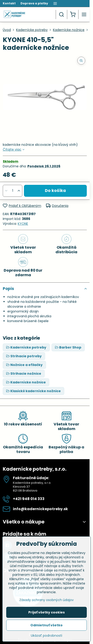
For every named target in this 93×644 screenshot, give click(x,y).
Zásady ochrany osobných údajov (46, 600)
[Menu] (84, 14)
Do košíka (55, 191)
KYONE (23, 224)
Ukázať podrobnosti (46, 636)
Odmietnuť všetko (46, 625)
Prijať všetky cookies (46, 612)
